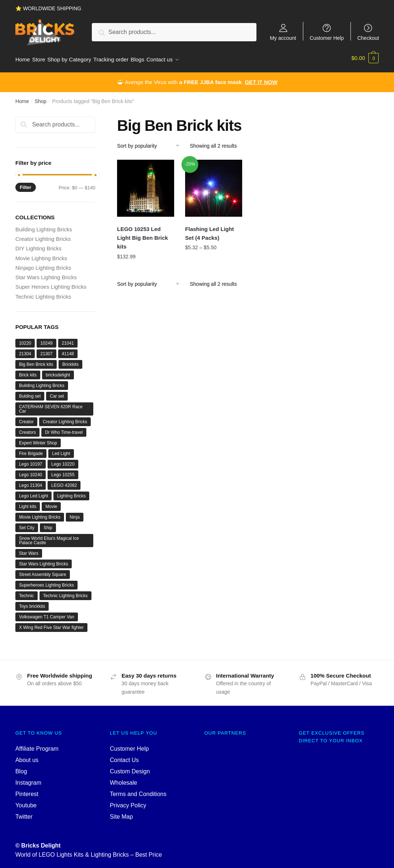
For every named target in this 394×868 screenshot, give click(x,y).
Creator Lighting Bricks (43, 236)
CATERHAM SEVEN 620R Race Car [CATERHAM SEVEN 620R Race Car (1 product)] (51, 406)
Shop (40, 98)
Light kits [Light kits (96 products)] (28, 503)
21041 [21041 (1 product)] (68, 340)
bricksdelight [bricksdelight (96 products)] (58, 372)
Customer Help (327, 38)
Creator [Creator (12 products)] (26, 418)
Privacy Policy (128, 802)
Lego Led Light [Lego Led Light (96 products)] (33, 493)
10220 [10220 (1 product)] (25, 340)
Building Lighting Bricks (44, 226)
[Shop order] (151, 142)
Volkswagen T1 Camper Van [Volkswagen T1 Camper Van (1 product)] (47, 614)
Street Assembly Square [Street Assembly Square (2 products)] (43, 571)
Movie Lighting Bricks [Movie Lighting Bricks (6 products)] (40, 514)
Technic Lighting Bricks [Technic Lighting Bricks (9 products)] (65, 592)
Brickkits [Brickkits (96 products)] (70, 361)
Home (22, 98)
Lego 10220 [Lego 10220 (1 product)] (63, 461)
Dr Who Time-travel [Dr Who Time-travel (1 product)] (64, 429)
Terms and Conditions (138, 791)
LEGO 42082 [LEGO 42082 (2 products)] (64, 482)
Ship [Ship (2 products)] (48, 524)
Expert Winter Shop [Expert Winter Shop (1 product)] (38, 440)
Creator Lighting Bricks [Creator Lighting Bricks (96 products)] (65, 418)
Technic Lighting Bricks (43, 293)
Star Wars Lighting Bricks (46, 274)
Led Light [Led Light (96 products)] (61, 450)
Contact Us (124, 757)
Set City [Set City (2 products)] (27, 524)
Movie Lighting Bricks (41, 255)
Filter (26, 184)
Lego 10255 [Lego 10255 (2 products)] (63, 471)
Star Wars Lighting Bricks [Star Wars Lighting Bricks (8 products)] (44, 561)
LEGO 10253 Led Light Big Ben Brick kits (142, 235)
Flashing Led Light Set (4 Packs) (209, 230)
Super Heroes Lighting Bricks (51, 283)
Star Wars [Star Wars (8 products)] (29, 550)
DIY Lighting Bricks (38, 245)
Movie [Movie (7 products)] (51, 503)
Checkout (368, 38)
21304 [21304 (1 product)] (25, 350)
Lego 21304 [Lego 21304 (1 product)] (31, 482)
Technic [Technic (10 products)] (27, 592)
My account (283, 38)
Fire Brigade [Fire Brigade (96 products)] (31, 450)
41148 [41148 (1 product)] (68, 350)
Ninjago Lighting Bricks (43, 264)
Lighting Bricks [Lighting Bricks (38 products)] (71, 493)
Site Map (121, 813)
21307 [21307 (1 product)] (46, 350)
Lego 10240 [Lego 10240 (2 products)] (31, 471)
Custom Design (130, 768)
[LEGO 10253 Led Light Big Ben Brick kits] (146, 185)
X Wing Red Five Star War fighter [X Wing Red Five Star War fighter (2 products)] (51, 624)
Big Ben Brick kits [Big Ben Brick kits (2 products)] (36, 361)
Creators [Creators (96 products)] (27, 429)
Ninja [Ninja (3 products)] (74, 514)
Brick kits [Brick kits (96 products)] (28, 372)
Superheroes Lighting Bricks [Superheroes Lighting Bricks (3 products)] (46, 582)
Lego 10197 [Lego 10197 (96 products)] (31, 461)
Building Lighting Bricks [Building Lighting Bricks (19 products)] (42, 382)
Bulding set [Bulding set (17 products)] (30, 393)
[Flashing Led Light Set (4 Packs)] (214, 185)
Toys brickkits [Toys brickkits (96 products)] (32, 603)
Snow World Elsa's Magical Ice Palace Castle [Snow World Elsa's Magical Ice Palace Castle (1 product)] (49, 537)
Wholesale (123, 779)
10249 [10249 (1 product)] (46, 340)
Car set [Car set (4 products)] (57, 393)
